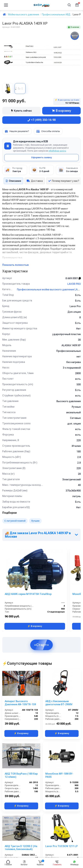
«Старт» (41, 645)
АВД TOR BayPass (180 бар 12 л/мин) (21, 775)
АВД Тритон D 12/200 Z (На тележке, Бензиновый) (21, 848)
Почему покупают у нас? (64, 181)
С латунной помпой (15, 521)
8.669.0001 (73, 278)
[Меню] (6, 5)
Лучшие (35, 521)
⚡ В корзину (35, 626)
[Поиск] (69, 5)
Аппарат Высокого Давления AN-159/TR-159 (20, 703)
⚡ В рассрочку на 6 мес (67, 102)
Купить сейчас (22, 111)
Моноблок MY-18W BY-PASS (59, 775)
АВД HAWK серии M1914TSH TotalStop (28, 594)
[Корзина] (77, 5)
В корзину (61, 111)
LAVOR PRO (74, 284)
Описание (13, 181)
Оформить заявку (41, 157)
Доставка (35, 181)
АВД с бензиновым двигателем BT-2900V (59, 703)
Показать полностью (16, 265)
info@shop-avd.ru (57, 151)
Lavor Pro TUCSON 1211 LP (62, 846)
